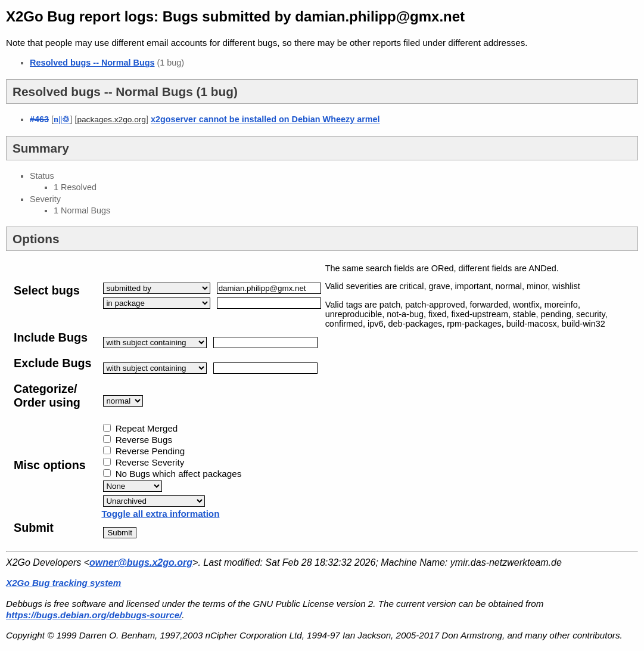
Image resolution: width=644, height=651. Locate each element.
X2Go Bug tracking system (63, 583)
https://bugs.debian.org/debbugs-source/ (94, 615)
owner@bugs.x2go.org (141, 562)
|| (62, 119)
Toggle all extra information (160, 514)
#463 (39, 119)
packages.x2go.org (111, 120)
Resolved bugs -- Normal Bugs (92, 63)
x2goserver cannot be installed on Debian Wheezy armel (265, 119)
